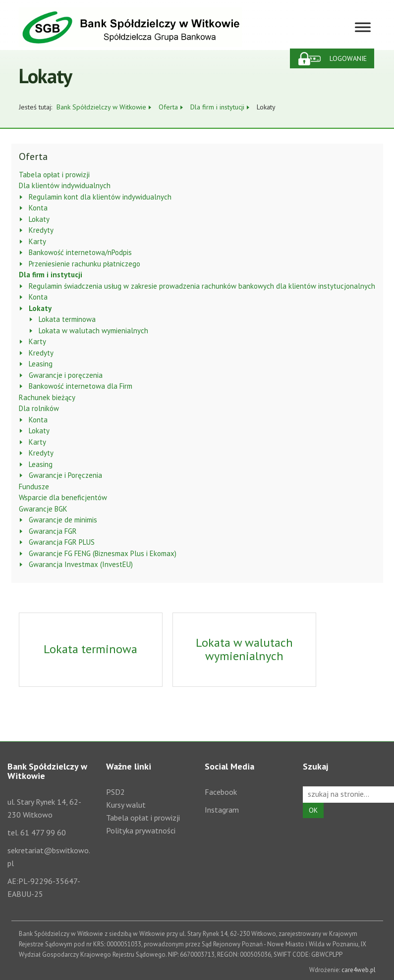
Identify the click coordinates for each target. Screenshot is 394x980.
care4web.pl (359, 970)
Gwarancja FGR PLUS (62, 542)
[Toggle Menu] (363, 27)
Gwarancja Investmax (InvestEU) (81, 564)
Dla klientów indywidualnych (65, 185)
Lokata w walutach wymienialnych (93, 331)
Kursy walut (126, 805)
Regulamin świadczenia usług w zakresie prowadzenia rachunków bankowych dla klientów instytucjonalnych (202, 286)
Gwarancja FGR (53, 531)
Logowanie (348, 58)
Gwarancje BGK (43, 509)
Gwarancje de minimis (63, 520)
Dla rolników (39, 408)
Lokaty (39, 219)
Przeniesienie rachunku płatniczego (84, 264)
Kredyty (41, 230)
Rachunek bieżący (47, 397)
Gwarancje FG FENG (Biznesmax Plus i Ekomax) (103, 553)
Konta (38, 208)
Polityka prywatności (141, 830)
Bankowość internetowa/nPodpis (80, 252)
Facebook (221, 792)
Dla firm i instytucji (51, 275)
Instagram (222, 810)
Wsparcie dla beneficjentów (63, 497)
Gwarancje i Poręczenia (65, 475)
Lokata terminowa (67, 319)
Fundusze (34, 487)
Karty (37, 241)
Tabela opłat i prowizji (54, 175)
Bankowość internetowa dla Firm (81, 386)
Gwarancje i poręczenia (66, 375)
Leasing (41, 364)
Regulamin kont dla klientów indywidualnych (100, 197)
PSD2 (115, 792)
